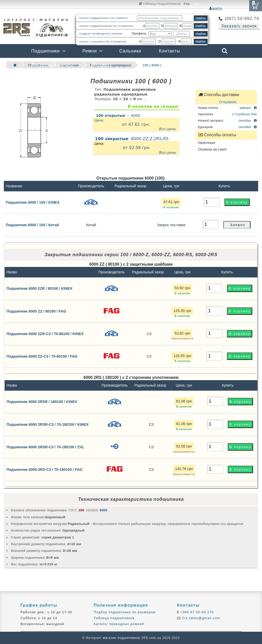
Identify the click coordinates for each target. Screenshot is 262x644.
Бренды (200, 65)
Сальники (130, 51)
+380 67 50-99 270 (196, 612)
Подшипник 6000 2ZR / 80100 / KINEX (39, 288)
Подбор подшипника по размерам (125, 612)
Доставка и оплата (53, 65)
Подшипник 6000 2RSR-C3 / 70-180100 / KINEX (47, 424)
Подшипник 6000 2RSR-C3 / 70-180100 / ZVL (45, 447)
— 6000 (118, 116)
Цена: (99, 120)
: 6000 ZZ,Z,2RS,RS (136, 146)
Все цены (167, 129)
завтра (248, 107)
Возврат (101, 65)
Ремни (90, 51)
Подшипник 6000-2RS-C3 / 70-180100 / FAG (44, 469)
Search (225, 51)
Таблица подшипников (160, 4)
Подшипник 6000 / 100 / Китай (32, 225)
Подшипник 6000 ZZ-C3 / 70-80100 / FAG (42, 356)
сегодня (248, 121)
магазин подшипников (121, 638)
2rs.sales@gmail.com (200, 618)
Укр (187, 4)
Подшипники (46, 51)
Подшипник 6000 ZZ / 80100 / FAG (36, 311)
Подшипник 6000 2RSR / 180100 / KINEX (42, 402)
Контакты (170, 51)
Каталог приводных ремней (119, 624)
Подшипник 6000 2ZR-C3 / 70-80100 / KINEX (45, 334)
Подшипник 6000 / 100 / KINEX (32, 202)
